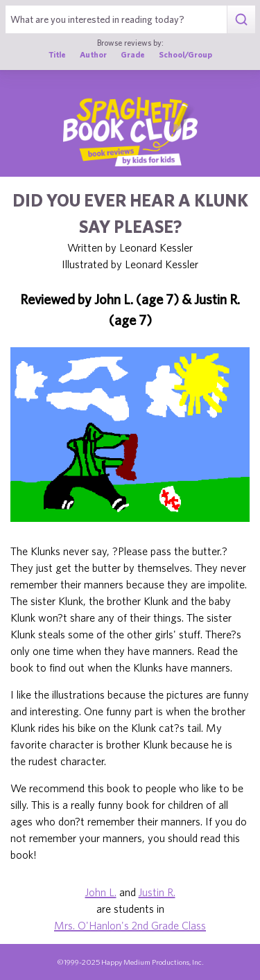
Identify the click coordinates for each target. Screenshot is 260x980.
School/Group (185, 54)
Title (57, 54)
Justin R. (157, 892)
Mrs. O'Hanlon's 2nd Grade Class (130, 925)
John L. (101, 892)
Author (93, 54)
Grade (133, 54)
